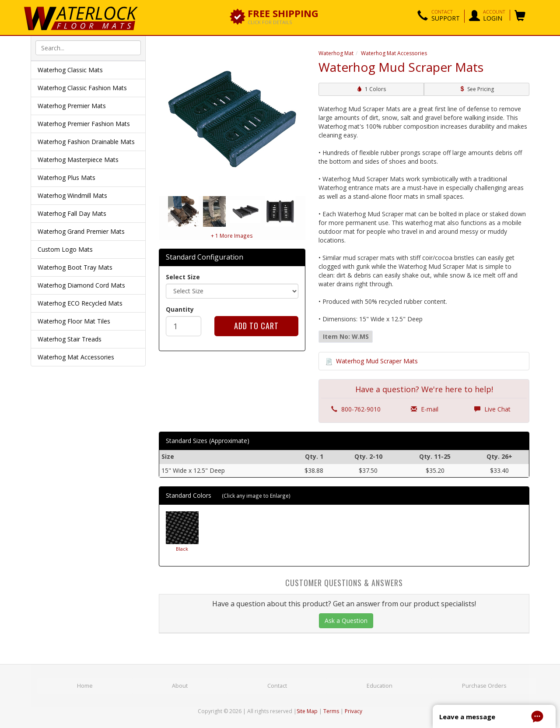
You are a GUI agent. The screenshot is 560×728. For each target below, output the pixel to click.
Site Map (307, 711)
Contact (278, 686)
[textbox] (88, 48)
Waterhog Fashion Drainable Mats (86, 142)
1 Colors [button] (371, 89)
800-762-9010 (356, 410)
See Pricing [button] (477, 89)
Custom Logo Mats (65, 249)
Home (85, 686)
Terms (331, 711)
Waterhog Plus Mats (66, 178)
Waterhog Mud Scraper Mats (377, 361)
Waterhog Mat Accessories (76, 357)
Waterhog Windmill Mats (72, 195)
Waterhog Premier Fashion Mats (84, 124)
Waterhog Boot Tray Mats (75, 267)
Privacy (353, 711)
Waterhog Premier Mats (72, 106)
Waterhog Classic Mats (70, 70)
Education (381, 686)
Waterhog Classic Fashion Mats (82, 88)
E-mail (425, 410)
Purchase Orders (484, 686)
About (180, 686)
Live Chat (492, 410)
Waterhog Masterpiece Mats (78, 160)
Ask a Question (346, 621)
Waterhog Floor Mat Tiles (74, 321)
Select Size (183, 277)
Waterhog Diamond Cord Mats (81, 285)
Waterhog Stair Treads (70, 339)
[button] (439, 16)
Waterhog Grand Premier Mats (81, 231)
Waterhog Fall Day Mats (72, 213)
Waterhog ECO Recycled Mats (80, 303)
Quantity (180, 309)
